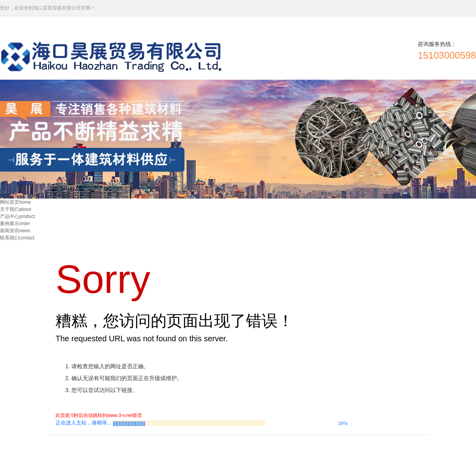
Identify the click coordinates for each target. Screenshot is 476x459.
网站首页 (15, 202)
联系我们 (17, 238)
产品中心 (17, 216)
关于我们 (15, 209)
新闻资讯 (15, 231)
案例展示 (15, 224)
